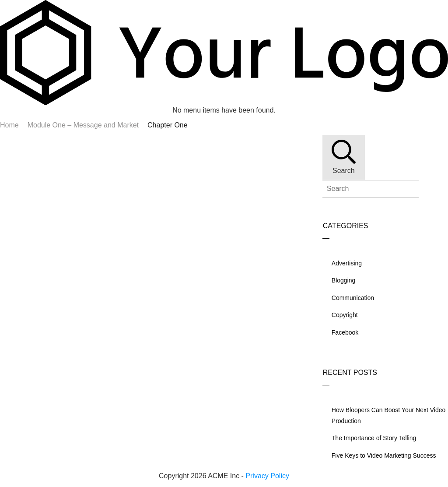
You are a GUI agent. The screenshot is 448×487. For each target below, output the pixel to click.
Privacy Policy (267, 476)
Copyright (345, 315)
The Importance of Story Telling (374, 438)
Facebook (345, 332)
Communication (353, 298)
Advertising (347, 263)
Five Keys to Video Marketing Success (384, 455)
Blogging (344, 280)
